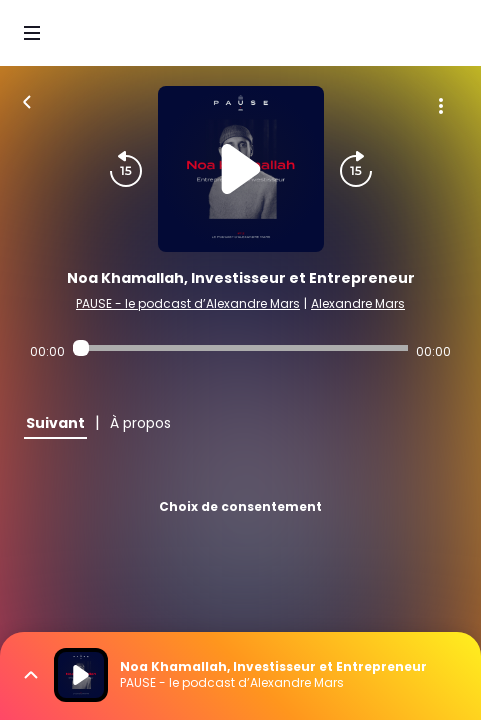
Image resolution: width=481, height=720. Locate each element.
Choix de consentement (240, 506)
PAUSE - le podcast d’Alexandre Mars (188, 303)
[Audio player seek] (240, 348)
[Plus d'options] (441, 106)
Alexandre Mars (358, 303)
